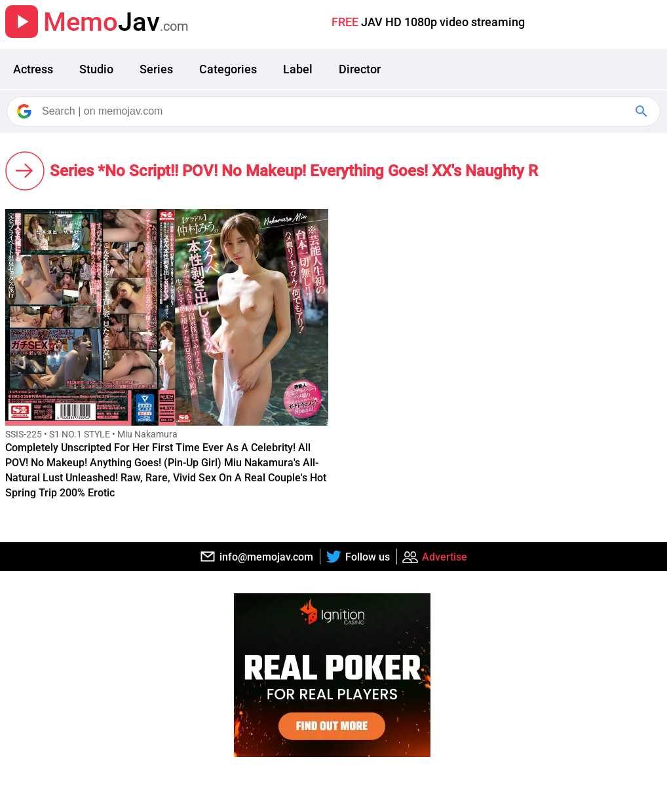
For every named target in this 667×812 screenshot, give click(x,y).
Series (156, 69)
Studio (96, 69)
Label (298, 69)
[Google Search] (643, 111)
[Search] (334, 111)
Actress (33, 69)
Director (360, 69)
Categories (228, 69)
